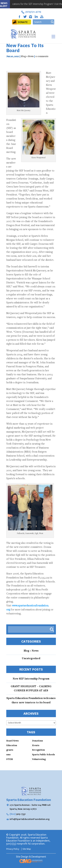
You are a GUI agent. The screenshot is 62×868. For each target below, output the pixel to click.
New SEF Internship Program (31, 679)
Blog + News (27, 57)
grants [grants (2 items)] (10, 750)
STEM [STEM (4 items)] (10, 759)
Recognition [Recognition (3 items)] (38, 750)
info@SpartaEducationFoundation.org (30, 819)
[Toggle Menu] (53, 37)
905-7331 (18, 814)
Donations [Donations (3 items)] (38, 741)
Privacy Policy (13, 849)
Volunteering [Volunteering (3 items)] (39, 759)
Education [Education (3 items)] (12, 746)
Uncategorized (31, 659)
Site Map (27, 849)
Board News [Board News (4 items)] (12, 741)
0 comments (42, 57)
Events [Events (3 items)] (36, 746)
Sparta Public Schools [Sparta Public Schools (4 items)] (43, 755)
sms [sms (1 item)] (8, 755)
